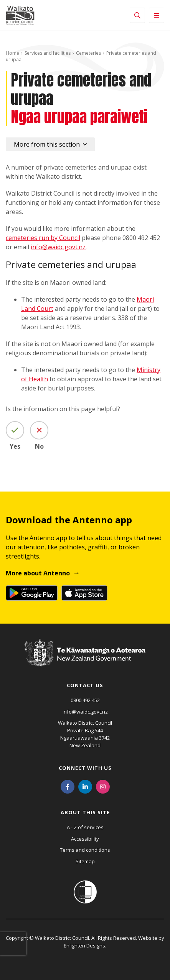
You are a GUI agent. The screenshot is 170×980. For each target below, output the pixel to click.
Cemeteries (88, 53)
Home (12, 53)
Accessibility (85, 839)
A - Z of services (85, 827)
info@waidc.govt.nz (58, 247)
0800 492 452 (85, 700)
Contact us (85, 685)
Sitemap (85, 861)
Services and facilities (48, 53)
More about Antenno (38, 573)
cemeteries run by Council (43, 238)
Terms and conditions (85, 850)
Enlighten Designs (84, 946)
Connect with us (85, 768)
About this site (85, 812)
